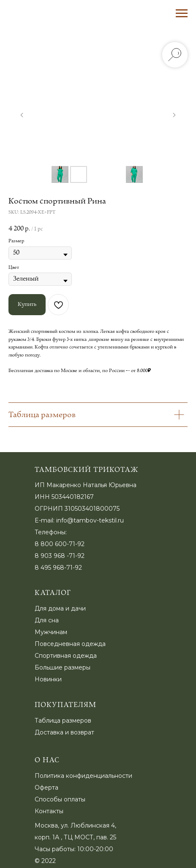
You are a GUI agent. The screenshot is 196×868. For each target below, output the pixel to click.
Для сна (47, 620)
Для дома (49, 608)
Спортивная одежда (66, 656)
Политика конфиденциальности (83, 776)
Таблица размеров (63, 721)
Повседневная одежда (70, 644)
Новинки (48, 679)
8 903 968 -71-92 (60, 556)
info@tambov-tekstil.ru (90, 520)
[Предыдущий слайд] (22, 115)
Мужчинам (51, 632)
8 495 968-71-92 (58, 568)
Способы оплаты (60, 799)
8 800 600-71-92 (60, 544)
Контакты (49, 811)
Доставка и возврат (64, 732)
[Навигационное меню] (182, 13)
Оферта (46, 788)
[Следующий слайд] (174, 115)
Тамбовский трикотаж (87, 470)
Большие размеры (63, 667)
